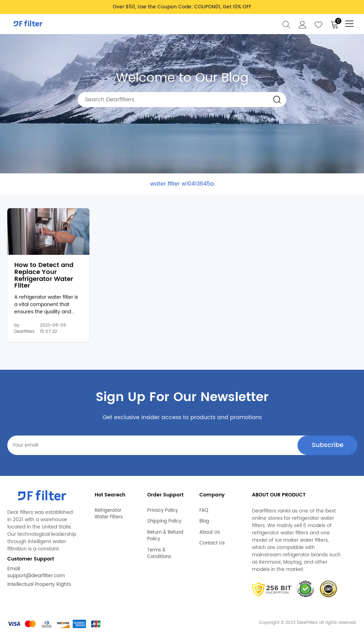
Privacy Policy (163, 511)
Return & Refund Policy (165, 536)
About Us (210, 533)
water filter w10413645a (182, 184)
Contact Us (212, 543)
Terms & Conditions (159, 554)
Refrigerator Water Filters (109, 514)
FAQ (204, 511)
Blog (204, 522)
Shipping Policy (164, 522)
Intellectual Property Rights (39, 584)
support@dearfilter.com (36, 576)
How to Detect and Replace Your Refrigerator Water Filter (44, 276)
